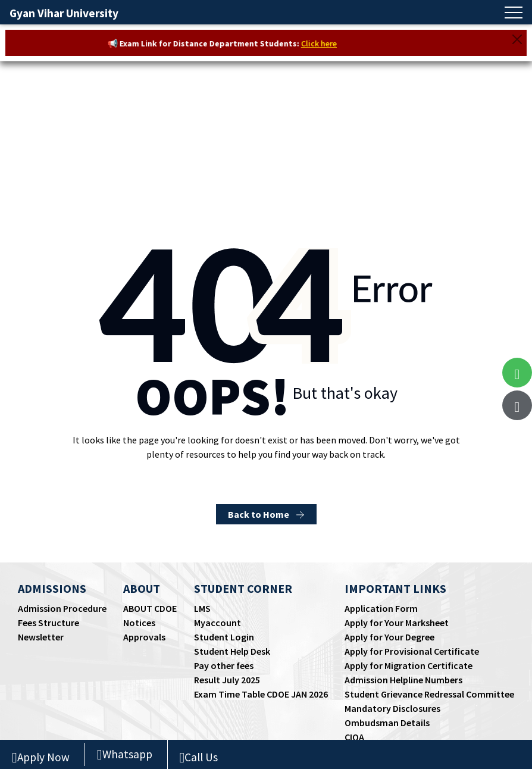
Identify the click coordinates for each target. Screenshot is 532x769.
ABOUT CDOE (150, 608)
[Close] (517, 39)
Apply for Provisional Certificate (412, 651)
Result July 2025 (227, 680)
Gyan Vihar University (64, 13)
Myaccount (218, 623)
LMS (202, 608)
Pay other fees (224, 665)
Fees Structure (48, 623)
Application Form (381, 608)
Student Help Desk (232, 651)
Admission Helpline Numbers (403, 680)
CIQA (354, 737)
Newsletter (41, 637)
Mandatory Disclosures (392, 708)
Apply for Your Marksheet (397, 623)
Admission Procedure (62, 608)
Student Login (224, 637)
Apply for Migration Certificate (409, 665)
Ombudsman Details (387, 723)
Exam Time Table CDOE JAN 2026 (261, 694)
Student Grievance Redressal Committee (429, 694)
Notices (139, 623)
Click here (324, 43)
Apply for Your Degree (389, 637)
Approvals (144, 637)
